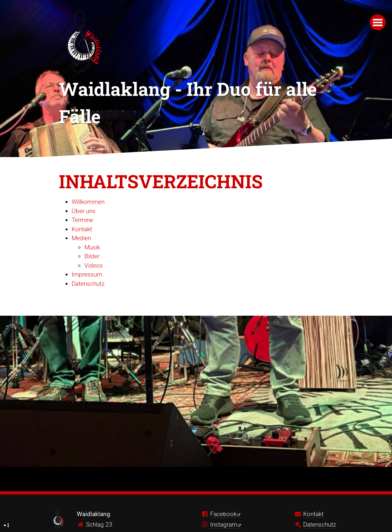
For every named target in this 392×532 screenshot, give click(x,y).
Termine (82, 220)
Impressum (87, 274)
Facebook (223, 514)
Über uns (84, 211)
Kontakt (82, 229)
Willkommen (88, 202)
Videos (94, 266)
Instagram (224, 525)
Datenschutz (88, 284)
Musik (92, 247)
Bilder (92, 256)
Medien (81, 238)
